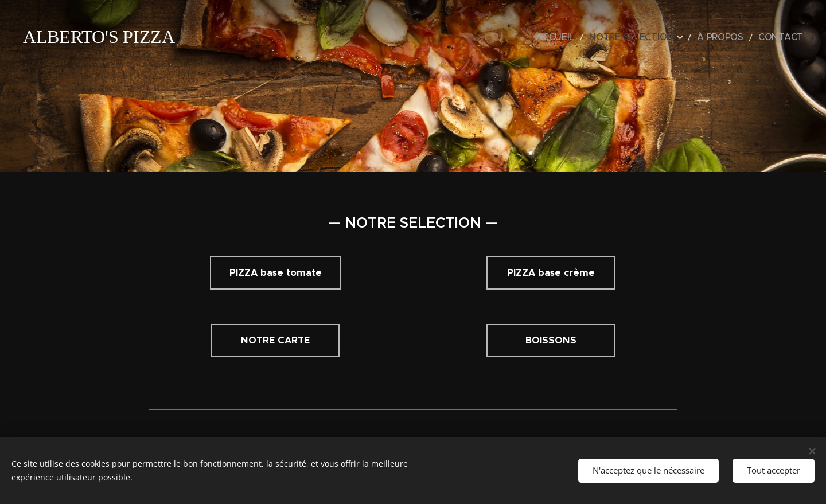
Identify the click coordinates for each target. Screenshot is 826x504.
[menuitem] (587, 37)
